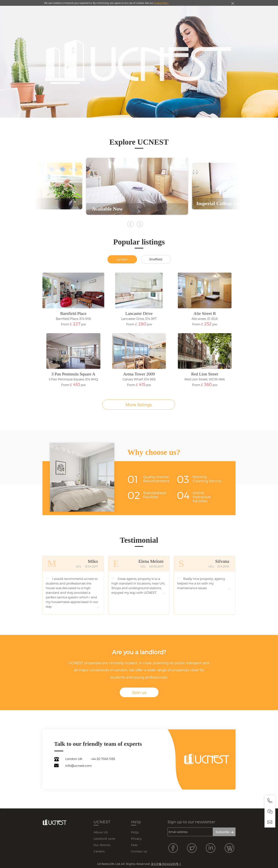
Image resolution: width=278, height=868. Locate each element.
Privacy (136, 839)
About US (101, 832)
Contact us (139, 851)
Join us (139, 692)
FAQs (135, 832)
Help (136, 822)
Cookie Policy (161, 3)
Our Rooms (102, 845)
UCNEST (102, 822)
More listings (139, 405)
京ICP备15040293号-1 (166, 864)
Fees (134, 845)
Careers (99, 851)
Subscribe (222, 832)
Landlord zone (104, 839)
